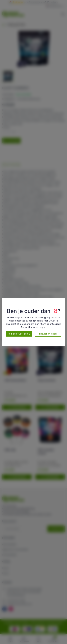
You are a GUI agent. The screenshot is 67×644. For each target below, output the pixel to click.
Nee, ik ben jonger (48, 334)
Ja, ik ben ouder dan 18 (19, 334)
